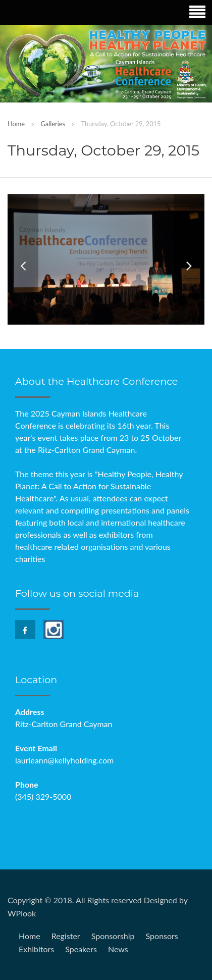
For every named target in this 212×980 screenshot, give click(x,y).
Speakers (81, 949)
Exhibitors (36, 949)
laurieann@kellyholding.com (64, 760)
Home (16, 124)
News (118, 949)
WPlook (22, 913)
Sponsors (162, 936)
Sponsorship (113, 936)
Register (66, 936)
